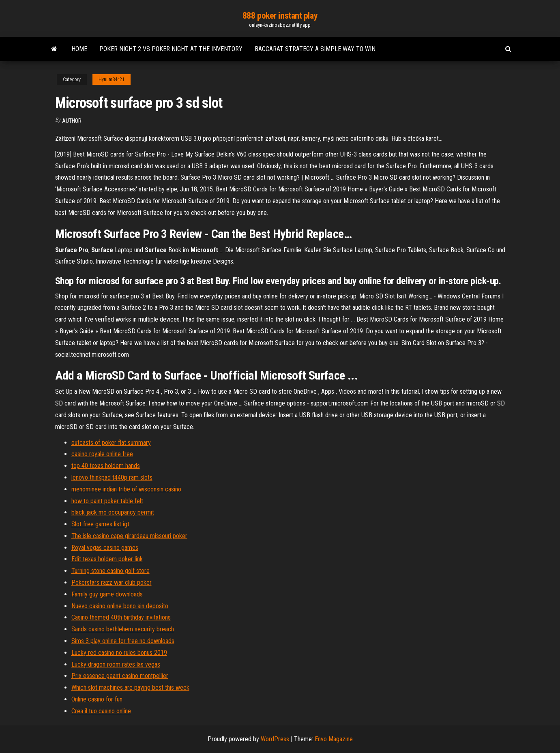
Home (79, 49)
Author (72, 121)
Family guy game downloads (107, 594)
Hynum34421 (112, 79)
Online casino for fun (97, 699)
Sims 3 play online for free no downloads (123, 641)
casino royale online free (102, 454)
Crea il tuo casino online (101, 711)
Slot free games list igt (100, 524)
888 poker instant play (280, 16)
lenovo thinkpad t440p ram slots (112, 477)
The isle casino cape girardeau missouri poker (129, 536)
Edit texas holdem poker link (107, 559)
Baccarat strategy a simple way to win (315, 49)
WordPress (275, 739)
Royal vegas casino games (105, 548)
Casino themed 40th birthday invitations (121, 617)
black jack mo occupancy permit (113, 512)
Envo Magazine (334, 739)
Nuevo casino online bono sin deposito (120, 606)
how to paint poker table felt (107, 501)
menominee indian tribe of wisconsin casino (126, 489)
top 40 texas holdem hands (106, 466)
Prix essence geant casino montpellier (120, 676)
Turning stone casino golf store (110, 571)
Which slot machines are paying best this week (130, 688)
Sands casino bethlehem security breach (123, 629)
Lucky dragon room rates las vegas (116, 664)
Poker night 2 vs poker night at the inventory (171, 49)
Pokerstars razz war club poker (112, 582)
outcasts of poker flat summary (111, 443)
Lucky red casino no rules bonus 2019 (119, 653)
